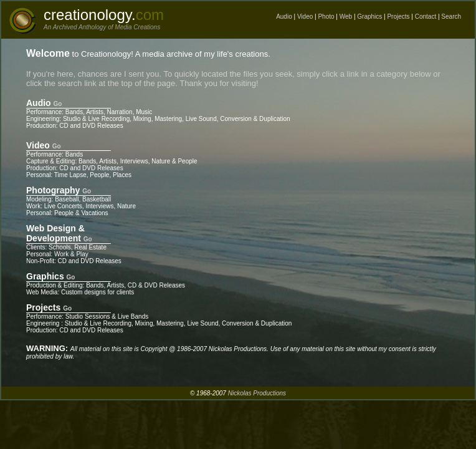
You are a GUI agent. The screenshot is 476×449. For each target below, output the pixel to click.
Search (451, 17)
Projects (398, 17)
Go (58, 104)
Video (305, 17)
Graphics (369, 17)
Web (346, 17)
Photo (326, 17)
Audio (284, 17)
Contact (426, 17)
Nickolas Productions (257, 393)
